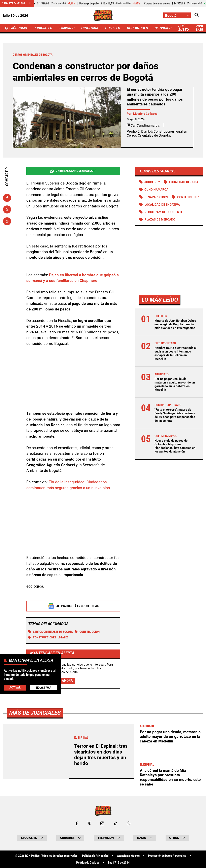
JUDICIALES (43, 28)
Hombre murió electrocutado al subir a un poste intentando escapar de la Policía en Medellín (176, 353)
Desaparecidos (156, 197)
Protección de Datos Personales (167, 856)
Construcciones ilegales (48, 637)
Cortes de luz (188, 197)
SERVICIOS (163, 28)
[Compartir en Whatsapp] (7, 221)
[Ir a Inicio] (103, 15)
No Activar (44, 688)
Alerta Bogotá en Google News (73, 606)
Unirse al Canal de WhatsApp (73, 171)
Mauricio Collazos (145, 114)
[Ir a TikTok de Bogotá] (116, 823)
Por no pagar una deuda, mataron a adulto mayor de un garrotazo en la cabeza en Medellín (175, 384)
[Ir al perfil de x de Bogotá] (89, 823)
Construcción (87, 632)
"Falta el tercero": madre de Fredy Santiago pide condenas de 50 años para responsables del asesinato (175, 415)
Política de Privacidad (95, 856)
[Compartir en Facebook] (7, 198)
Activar (15, 688)
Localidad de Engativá (162, 205)
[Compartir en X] (7, 209)
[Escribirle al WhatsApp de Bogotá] (129, 823)
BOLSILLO (113, 28)
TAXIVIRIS (67, 28)
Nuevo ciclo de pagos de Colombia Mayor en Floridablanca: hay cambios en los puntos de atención (175, 446)
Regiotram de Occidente (164, 212)
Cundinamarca (156, 190)
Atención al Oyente (128, 856)
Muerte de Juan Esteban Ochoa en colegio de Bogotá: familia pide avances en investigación (175, 324)
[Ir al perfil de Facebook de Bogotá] (77, 823)
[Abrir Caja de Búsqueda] (197, 15)
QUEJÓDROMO (16, 28)
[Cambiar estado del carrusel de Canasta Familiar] (30, 3)
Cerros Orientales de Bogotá (50, 632)
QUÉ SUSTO (183, 28)
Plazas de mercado (160, 220)
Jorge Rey (152, 182)
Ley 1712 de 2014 (119, 863)
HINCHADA (90, 28)
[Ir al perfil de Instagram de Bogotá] (102, 823)
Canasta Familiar (13, 3)
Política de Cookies (88, 863)
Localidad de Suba (184, 182)
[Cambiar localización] (177, 15)
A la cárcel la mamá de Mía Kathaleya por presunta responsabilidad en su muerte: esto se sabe (170, 777)
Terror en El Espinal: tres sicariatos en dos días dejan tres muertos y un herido (101, 755)
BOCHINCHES (137, 28)
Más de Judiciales (35, 713)
